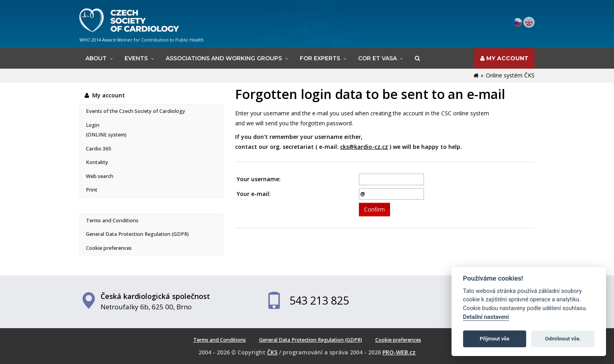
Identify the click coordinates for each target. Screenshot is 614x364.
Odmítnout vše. (563, 339)
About (96, 58)
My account (504, 58)
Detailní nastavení (486, 317)
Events (136, 58)
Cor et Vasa (377, 58)
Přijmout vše (495, 339)
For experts (320, 58)
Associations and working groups (224, 58)
